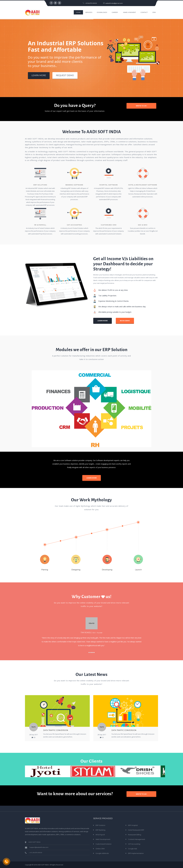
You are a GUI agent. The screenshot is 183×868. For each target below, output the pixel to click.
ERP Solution (100, 825)
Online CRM (100, 849)
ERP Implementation (136, 853)
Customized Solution (104, 844)
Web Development (103, 839)
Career (115, 12)
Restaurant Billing (135, 835)
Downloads (102, 12)
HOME (78, 12)
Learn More (39, 75)
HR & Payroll (40, 225)
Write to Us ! (141, 106)
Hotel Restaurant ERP (136, 830)
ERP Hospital (133, 825)
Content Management (137, 839)
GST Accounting (134, 844)
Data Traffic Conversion (56, 730)
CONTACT (144, 12)
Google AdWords (102, 853)
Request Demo (65, 75)
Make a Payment (129, 12)
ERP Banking (100, 830)
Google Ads (132, 849)
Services (89, 12)
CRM (154, 12)
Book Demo (125, 321)
